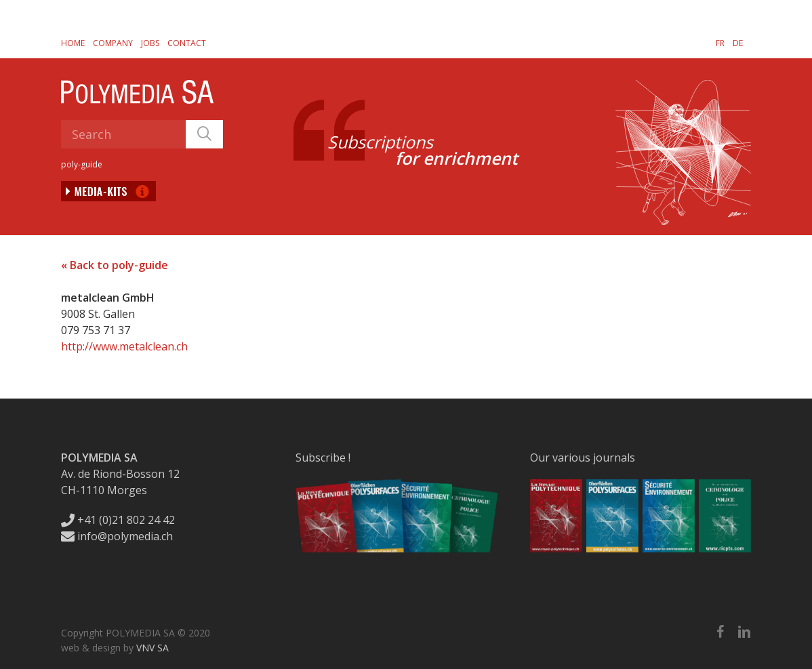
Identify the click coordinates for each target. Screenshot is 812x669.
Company (113, 43)
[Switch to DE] (738, 43)
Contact (187, 43)
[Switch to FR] (720, 43)
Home (73, 43)
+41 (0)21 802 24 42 (118, 520)
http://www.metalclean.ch (124, 346)
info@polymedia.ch (117, 536)
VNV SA (153, 648)
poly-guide (82, 164)
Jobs (150, 43)
